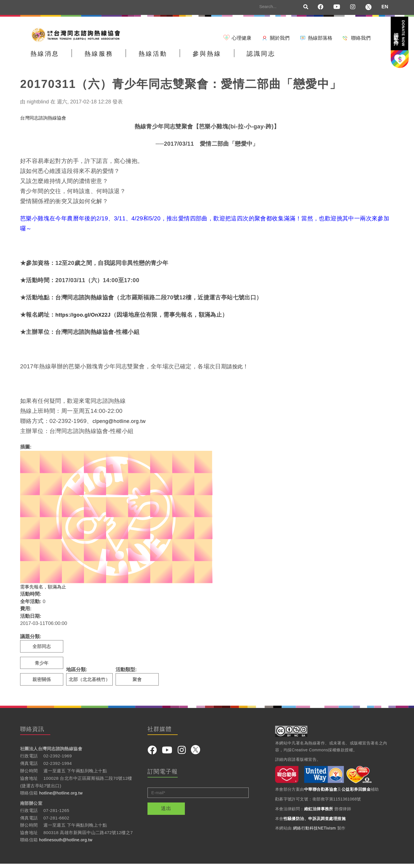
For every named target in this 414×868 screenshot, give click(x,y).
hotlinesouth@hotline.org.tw (67, 844)
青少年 (42, 667)
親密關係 (42, 684)
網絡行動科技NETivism (315, 833)
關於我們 (280, 38)
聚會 (140, 684)
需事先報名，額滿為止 (45, 590)
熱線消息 (50, 58)
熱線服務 (116, 58)
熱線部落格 (320, 38)
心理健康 (241, 38)
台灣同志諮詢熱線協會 (45, 121)
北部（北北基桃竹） (91, 684)
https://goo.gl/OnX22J (86, 318)
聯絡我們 (361, 38)
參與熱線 (246, 58)
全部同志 (42, 650)
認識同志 (311, 58)
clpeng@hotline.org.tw (122, 425)
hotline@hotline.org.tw (62, 797)
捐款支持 (399, 33)
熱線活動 (181, 58)
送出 (166, 813)
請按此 (236, 370)
